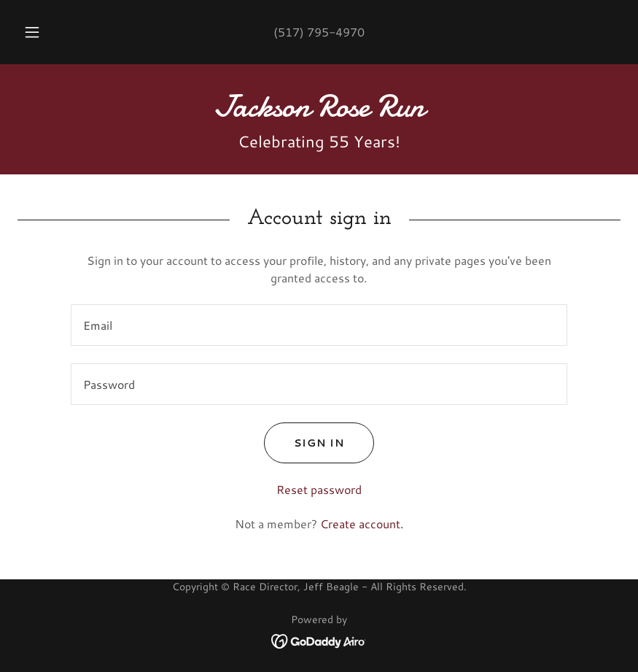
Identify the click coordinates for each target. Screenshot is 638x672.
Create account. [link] (362, 524)
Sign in (304, 443)
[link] (319, 111)
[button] (44, 32)
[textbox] (319, 325)
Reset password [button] (319, 489)
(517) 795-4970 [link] (319, 32)
